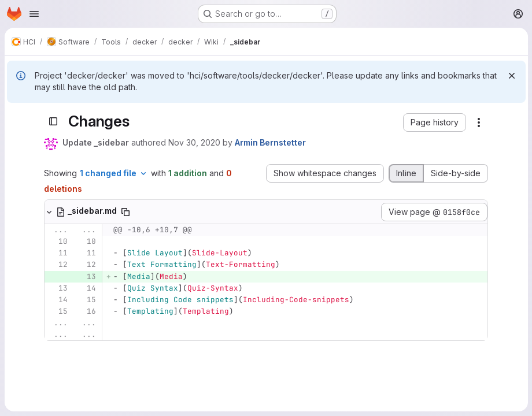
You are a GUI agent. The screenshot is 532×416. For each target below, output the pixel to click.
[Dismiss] (511, 76)
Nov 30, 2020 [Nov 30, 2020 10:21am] (194, 142)
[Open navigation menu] (34, 14)
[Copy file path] (125, 212)
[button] (435, 122)
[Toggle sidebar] (53, 122)
